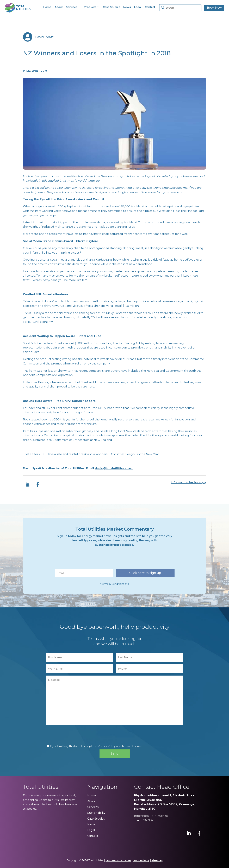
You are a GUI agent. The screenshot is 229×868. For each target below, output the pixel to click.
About (59, 7)
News (127, 7)
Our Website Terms (118, 860)
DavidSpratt (44, 37)
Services (72, 7)
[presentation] (81, 559)
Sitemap (157, 860)
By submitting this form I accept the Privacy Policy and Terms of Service (97, 746)
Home (47, 7)
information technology (188, 482)
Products (90, 7)
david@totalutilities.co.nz (114, 468)
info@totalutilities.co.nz (151, 816)
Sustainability (96, 813)
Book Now (214, 8)
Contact (150, 7)
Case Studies (111, 7)
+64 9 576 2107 (144, 820)
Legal (138, 7)
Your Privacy (141, 860)
